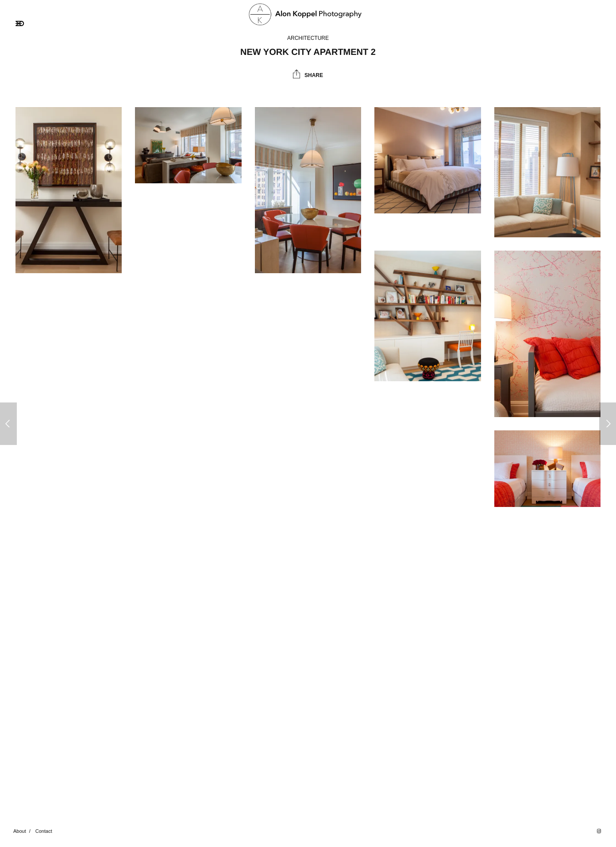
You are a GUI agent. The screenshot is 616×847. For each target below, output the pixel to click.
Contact (44, 831)
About (20, 831)
